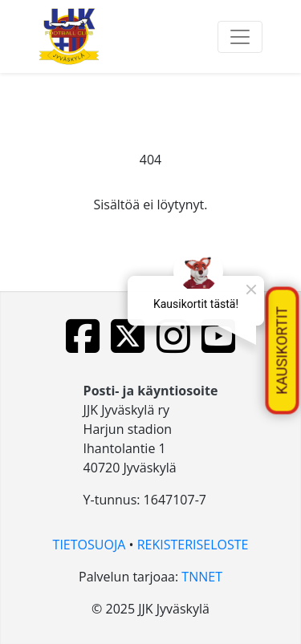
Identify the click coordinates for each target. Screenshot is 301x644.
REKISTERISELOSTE (193, 545)
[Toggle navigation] (240, 37)
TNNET (202, 577)
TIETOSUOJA (89, 545)
